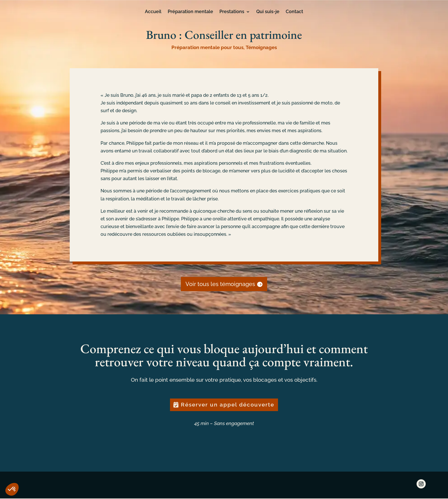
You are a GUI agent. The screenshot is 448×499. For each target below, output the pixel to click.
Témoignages (261, 47)
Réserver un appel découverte (228, 405)
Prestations (232, 12)
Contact (294, 12)
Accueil (153, 12)
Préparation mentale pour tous (207, 47)
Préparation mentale (190, 12)
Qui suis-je (268, 12)
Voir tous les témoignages (220, 284)
